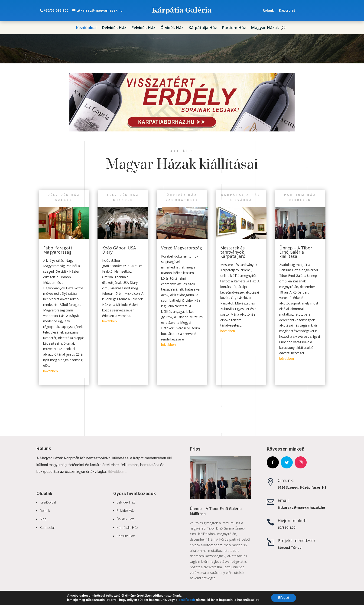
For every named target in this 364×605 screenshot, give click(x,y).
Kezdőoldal (86, 28)
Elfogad (284, 598)
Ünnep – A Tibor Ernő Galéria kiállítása (296, 252)
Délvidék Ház (114, 28)
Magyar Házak (265, 28)
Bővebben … (118, 472)
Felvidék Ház (143, 28)
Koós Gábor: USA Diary (119, 250)
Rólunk (268, 11)
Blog (43, 519)
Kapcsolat (287, 11)
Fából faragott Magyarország (58, 250)
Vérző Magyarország (182, 248)
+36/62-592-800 (56, 10)
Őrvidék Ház (172, 28)
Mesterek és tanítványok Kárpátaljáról (233, 252)
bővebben (50, 371)
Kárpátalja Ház (203, 28)
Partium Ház (234, 28)
